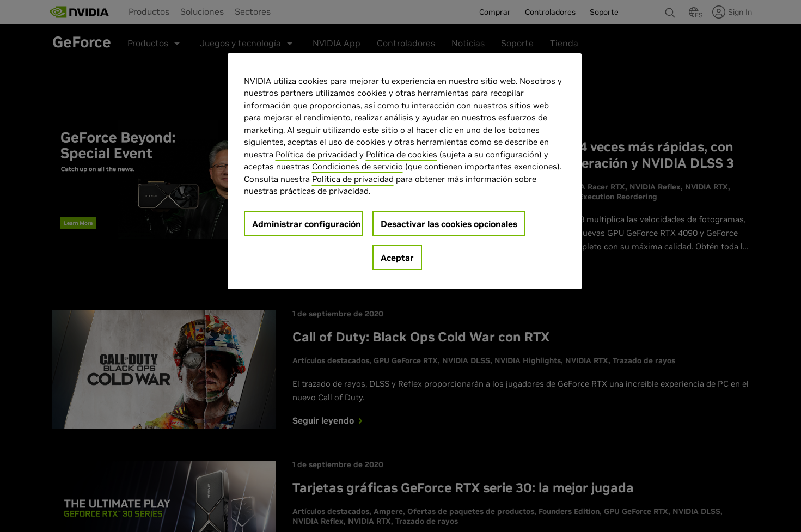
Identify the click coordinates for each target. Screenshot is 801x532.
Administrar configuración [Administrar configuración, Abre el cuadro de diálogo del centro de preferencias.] (307, 224)
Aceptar (397, 258)
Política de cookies (402, 154)
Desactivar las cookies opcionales (449, 224)
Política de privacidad (316, 154)
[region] (405, 171)
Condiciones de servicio (357, 166)
